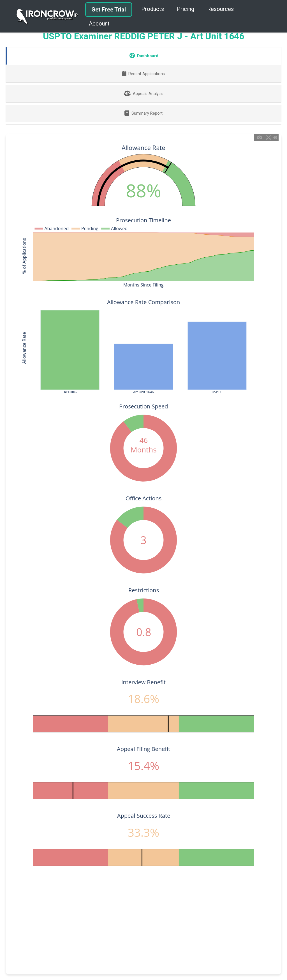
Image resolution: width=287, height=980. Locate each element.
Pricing (186, 9)
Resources (220, 9)
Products (153, 9)
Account (99, 24)
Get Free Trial (109, 10)
